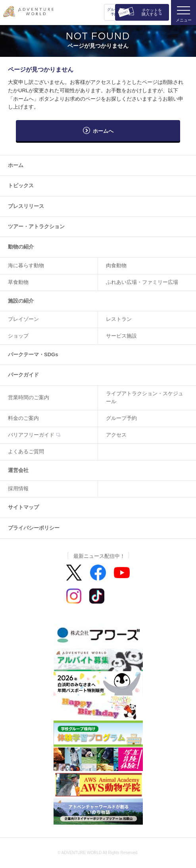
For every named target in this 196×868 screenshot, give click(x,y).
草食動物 (18, 282)
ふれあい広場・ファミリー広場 (142, 282)
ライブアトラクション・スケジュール (145, 398)
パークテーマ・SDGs (33, 354)
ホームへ (103, 131)
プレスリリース (26, 206)
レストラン (119, 319)
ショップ (18, 336)
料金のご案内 (23, 418)
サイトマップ (23, 507)
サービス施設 (121, 336)
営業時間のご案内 (29, 397)
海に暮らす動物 (26, 265)
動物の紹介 (21, 247)
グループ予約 (114, 12)
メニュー (184, 20)
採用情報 (18, 488)
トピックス (21, 185)
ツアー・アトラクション (36, 226)
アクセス (116, 435)
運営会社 (18, 470)
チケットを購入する (152, 12)
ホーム (16, 165)
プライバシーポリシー (34, 528)
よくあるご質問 (26, 451)
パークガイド (23, 375)
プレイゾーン (23, 319)
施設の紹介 (21, 301)
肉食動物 (116, 265)
